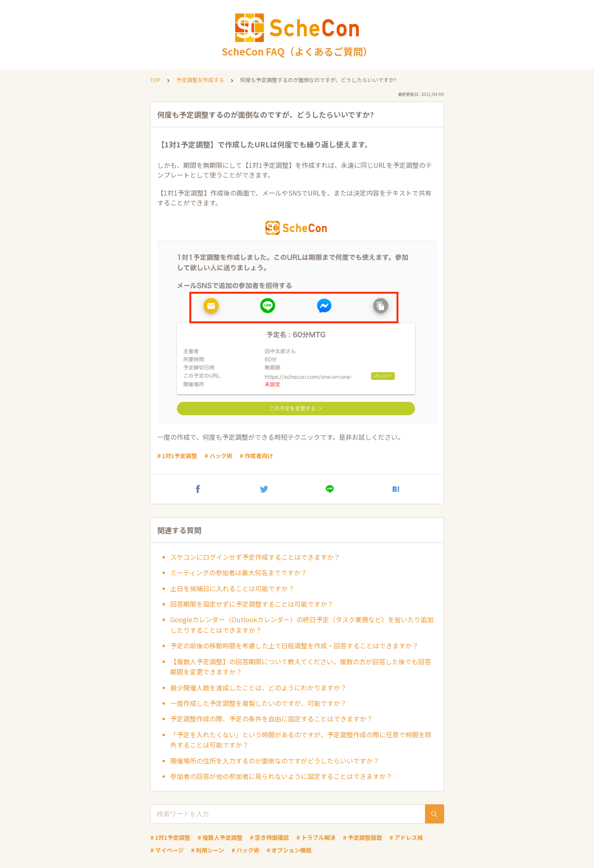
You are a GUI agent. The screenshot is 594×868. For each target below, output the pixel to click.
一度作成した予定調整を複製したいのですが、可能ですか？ (258, 703)
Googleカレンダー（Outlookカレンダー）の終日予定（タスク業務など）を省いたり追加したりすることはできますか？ (302, 625)
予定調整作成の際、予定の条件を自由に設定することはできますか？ (271, 719)
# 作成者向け (256, 456)
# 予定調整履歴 (363, 837)
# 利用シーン (208, 850)
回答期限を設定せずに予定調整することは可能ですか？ (252, 604)
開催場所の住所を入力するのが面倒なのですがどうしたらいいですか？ (275, 761)
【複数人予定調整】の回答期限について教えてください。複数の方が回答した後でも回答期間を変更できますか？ (301, 667)
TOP (155, 80)
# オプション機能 (289, 850)
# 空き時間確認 (269, 837)
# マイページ (167, 850)
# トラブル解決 (316, 837)
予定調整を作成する (200, 80)
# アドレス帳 (406, 837)
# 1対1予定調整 (177, 456)
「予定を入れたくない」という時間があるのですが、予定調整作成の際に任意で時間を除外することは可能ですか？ (301, 740)
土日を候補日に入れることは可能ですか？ (232, 588)
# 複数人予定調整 (220, 837)
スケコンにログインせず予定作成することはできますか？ (255, 557)
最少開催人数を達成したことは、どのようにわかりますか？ (258, 688)
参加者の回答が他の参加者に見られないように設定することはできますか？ (281, 776)
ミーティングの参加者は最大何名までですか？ (239, 572)
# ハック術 (218, 456)
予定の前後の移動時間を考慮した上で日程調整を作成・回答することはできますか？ (294, 645)
